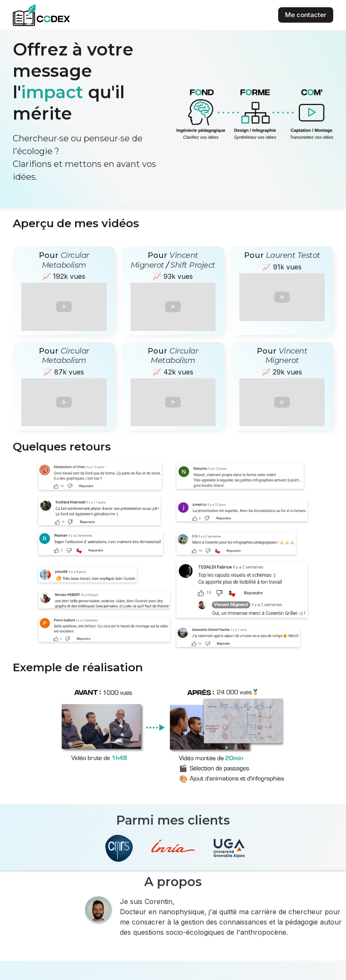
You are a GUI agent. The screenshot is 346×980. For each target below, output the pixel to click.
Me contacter (306, 15)
